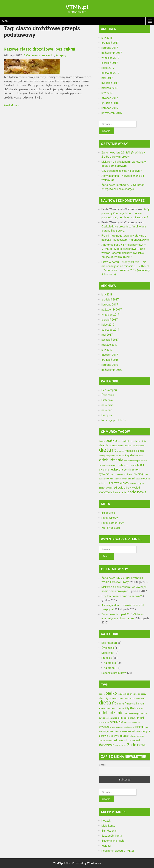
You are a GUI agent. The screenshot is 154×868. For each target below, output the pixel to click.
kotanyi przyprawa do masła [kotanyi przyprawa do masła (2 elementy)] (112, 456)
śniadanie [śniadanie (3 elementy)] (121, 492)
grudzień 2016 (110, 103)
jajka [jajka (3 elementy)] (136, 451)
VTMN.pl (77, 7)
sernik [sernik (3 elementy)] (127, 470)
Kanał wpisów (110, 518)
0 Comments (32, 55)
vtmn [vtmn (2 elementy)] (146, 474)
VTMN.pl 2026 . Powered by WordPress (77, 863)
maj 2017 (107, 78)
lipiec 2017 (108, 68)
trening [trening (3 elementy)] (139, 474)
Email (102, 765)
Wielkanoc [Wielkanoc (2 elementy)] (114, 479)
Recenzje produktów (114, 420)
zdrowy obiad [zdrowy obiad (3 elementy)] (132, 488)
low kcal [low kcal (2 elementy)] (139, 456)
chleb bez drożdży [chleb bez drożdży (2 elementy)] (138, 441)
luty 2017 (107, 93)
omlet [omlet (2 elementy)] (145, 461)
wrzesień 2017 (110, 58)
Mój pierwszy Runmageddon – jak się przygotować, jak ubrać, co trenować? (125, 213)
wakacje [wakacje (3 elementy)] (104, 479)
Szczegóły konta (112, 836)
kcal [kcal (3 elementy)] (142, 451)
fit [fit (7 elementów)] (114, 450)
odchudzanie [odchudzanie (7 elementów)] (111, 460)
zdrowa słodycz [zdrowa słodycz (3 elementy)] (141, 479)
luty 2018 (107, 38)
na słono (107, 410)
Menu (5, 21)
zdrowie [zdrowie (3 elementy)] (119, 488)
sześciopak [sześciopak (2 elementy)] (129, 474)
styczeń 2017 (110, 98)
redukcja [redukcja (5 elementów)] (116, 469)
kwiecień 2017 (110, 83)
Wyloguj (106, 846)
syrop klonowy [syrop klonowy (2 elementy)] (116, 474)
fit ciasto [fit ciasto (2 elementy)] (120, 451)
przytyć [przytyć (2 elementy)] (133, 465)
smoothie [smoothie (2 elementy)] (136, 470)
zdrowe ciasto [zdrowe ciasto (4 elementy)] (119, 483)
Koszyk (106, 821)
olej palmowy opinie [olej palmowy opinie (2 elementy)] (133, 461)
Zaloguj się (108, 513)
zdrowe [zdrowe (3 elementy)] (104, 483)
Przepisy (61, 55)
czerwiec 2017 (110, 73)
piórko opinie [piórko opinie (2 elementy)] (124, 465)
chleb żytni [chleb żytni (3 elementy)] (105, 445)
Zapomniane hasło (113, 841)
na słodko (48, 55)
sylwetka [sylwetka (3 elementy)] (104, 474)
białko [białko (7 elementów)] (111, 440)
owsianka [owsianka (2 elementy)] (103, 465)
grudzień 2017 (110, 43)
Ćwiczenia (108, 395)
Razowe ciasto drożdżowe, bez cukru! (39, 49)
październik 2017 (112, 53)
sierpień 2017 (110, 63)
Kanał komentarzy (113, 523)
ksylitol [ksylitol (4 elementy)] (130, 455)
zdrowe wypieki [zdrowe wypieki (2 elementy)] (106, 488)
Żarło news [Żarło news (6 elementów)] (137, 492)
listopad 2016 (110, 108)
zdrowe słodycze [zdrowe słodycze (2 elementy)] (137, 483)
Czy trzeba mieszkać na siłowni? (122, 171)
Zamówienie (109, 831)
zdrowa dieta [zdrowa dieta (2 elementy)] (125, 479)
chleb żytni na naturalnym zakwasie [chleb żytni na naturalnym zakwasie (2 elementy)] (128, 446)
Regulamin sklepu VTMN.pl (118, 851)
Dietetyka (107, 400)
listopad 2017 (110, 48)
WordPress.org (111, 528)
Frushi (105, 236)
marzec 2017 (109, 88)
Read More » (11, 105)
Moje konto (108, 826)
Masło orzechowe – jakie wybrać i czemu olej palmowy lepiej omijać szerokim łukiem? (123, 253)
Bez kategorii (109, 390)
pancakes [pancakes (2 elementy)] (113, 465)
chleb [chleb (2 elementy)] (127, 441)
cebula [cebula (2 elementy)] (121, 441)
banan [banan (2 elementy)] (102, 441)
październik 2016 (112, 113)
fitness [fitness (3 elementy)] (129, 451)
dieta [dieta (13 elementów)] (105, 450)
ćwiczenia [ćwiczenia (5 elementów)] (107, 492)
